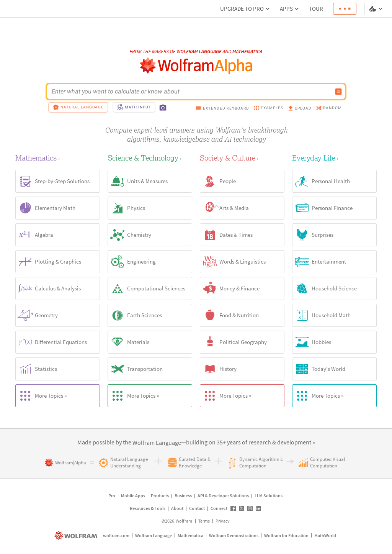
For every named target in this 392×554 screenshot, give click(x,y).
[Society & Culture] (242, 158)
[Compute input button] (338, 92)
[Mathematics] (58, 158)
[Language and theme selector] (377, 9)
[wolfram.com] (77, 535)
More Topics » (41, 396)
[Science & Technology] (150, 158)
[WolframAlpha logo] (196, 66)
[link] (157, 443)
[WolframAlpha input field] (191, 92)
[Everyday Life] (334, 158)
